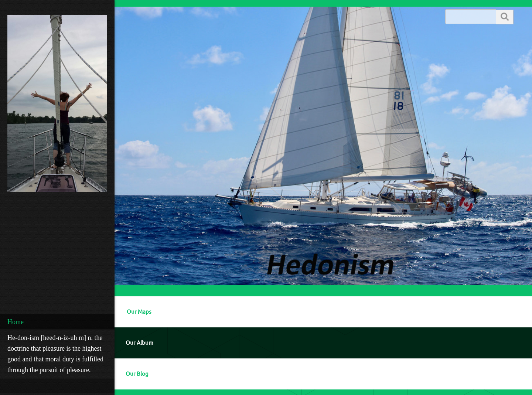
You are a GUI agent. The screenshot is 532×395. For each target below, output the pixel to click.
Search (505, 16)
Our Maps (139, 312)
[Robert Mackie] (57, 106)
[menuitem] (57, 322)
